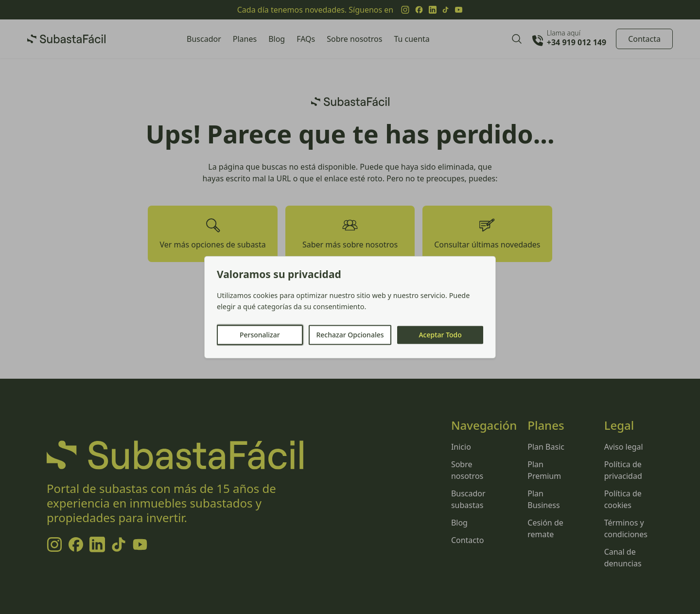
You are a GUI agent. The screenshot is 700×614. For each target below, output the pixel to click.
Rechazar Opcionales (350, 335)
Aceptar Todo (440, 335)
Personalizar (260, 335)
